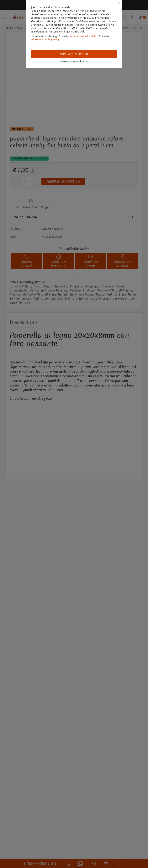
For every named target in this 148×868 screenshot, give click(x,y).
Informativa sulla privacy (45, 40)
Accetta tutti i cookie (74, 54)
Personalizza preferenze (74, 61)
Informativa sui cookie (83, 36)
